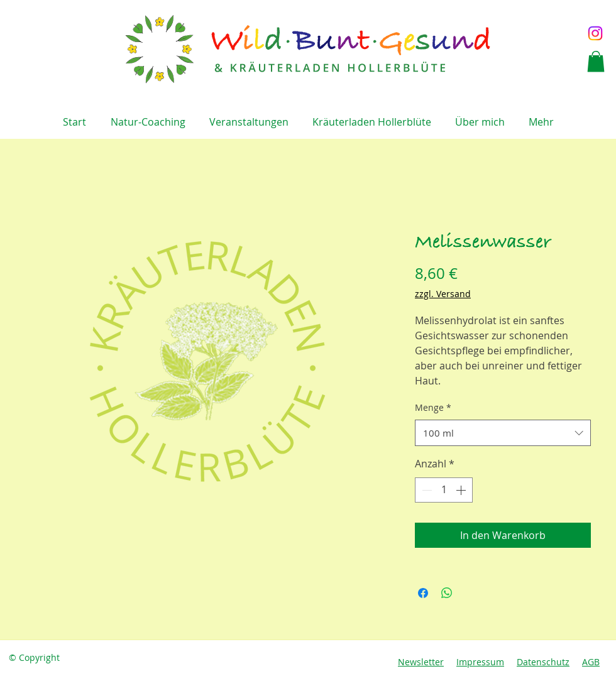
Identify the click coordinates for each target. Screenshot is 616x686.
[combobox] (503, 433)
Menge (433, 407)
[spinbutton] (444, 490)
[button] (596, 61)
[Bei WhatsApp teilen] (447, 593)
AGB (591, 662)
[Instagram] (595, 33)
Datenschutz (543, 662)
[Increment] (462, 490)
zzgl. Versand (443, 294)
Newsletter (421, 662)
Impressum (480, 662)
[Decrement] (426, 490)
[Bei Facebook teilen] (423, 593)
